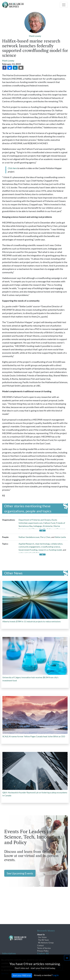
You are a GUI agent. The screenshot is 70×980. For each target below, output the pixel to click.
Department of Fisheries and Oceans (35, 520)
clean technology (42, 544)
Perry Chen (45, 537)
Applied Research (26, 544)
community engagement (29, 547)
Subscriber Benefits (10, 957)
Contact (40, 945)
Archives (41, 957)
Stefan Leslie (60, 537)
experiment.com (35, 523)
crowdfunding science (50, 547)
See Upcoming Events (20, 873)
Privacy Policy (43, 951)
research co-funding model (50, 550)
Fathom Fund (49, 523)
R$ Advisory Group (46, 943)
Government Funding (28, 550)
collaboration (57, 544)
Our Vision (42, 937)
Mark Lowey (35, 36)
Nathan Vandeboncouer (29, 537)
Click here (12, 168)
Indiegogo (38, 526)
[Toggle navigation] (64, 5)
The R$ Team (43, 940)
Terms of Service (44, 948)
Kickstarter (48, 526)
